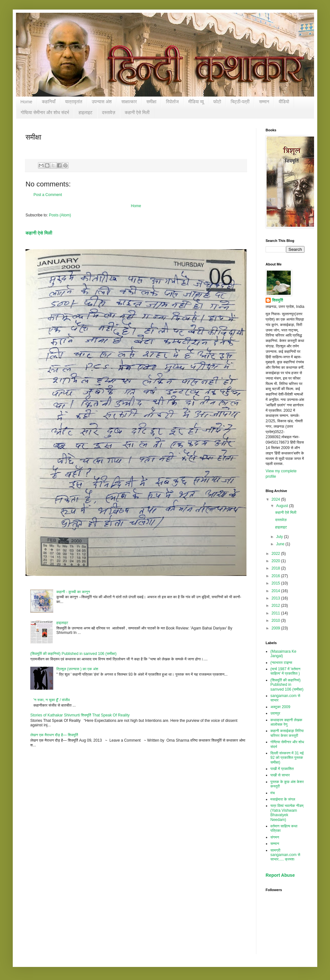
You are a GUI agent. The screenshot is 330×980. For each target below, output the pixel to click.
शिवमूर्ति (278, 300)
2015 (276, 583)
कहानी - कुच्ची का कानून (73, 592)
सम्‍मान (264, 102)
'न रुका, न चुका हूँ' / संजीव (52, 700)
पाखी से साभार (280, 775)
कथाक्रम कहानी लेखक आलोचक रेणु (286, 722)
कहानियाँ (49, 102)
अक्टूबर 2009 (280, 707)
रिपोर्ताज (172, 102)
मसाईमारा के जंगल (283, 799)
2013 (276, 598)
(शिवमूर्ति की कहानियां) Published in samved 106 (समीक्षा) (73, 654)
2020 (276, 561)
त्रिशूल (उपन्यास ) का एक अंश (77, 669)
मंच (273, 793)
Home (26, 102)
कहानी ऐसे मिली (137, 113)
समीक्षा (151, 102)
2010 (276, 621)
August (283, 506)
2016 (276, 576)
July (280, 537)
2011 (276, 613)
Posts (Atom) (60, 215)
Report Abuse (280, 875)
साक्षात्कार (129, 102)
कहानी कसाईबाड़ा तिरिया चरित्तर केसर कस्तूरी (287, 733)
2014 (276, 591)
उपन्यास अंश (102, 102)
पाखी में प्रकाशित (282, 769)
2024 (276, 499)
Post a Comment (48, 195)
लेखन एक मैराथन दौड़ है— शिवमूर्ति (54, 735)
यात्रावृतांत (74, 102)
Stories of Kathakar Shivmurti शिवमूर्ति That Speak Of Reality (80, 715)
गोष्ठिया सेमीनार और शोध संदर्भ (45, 113)
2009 (276, 628)
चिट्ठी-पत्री (240, 102)
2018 (276, 568)
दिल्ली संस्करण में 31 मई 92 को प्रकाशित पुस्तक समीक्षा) (287, 758)
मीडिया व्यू (196, 102)
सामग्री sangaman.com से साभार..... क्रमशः (285, 855)
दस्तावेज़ (109, 113)
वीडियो (284, 102)
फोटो (217, 102)
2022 (276, 554)
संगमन (275, 837)
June (281, 544)
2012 (276, 606)
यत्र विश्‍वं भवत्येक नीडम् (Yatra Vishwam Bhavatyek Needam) (287, 813)
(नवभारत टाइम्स (281, 663)
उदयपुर (275, 713)
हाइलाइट (85, 113)
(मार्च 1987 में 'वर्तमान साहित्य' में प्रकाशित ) (285, 671)
